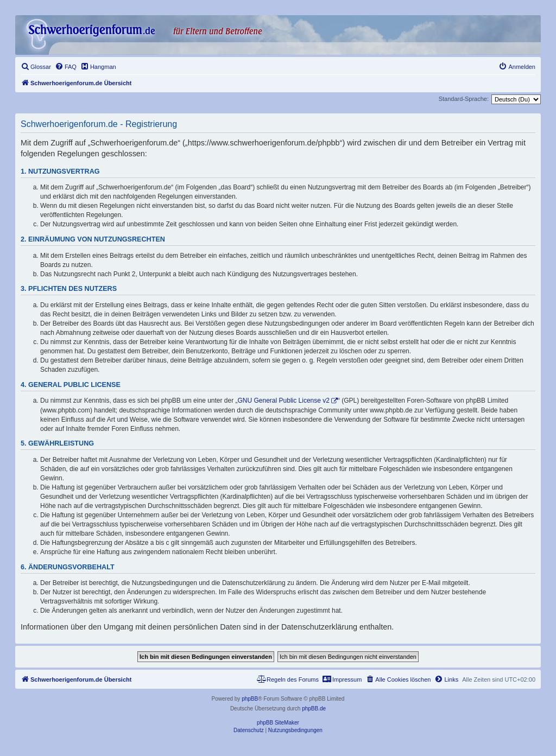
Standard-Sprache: (464, 99)
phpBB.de (314, 709)
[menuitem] (36, 67)
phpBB (250, 699)
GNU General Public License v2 (284, 401)
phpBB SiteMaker (278, 723)
